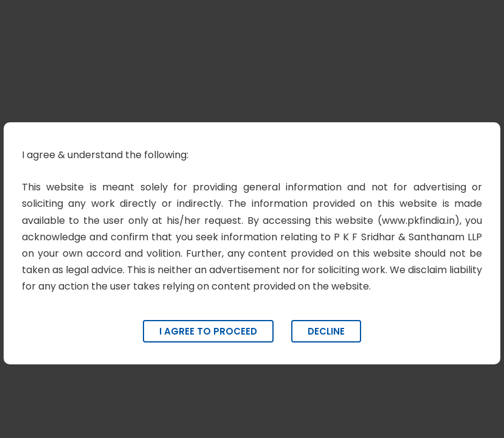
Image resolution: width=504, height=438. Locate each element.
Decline (326, 331)
